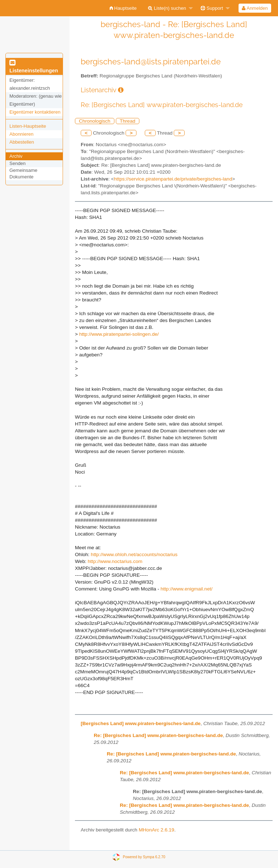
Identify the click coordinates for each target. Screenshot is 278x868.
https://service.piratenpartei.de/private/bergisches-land (173, 179)
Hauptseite (123, 8)
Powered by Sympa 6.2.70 (144, 857)
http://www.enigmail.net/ (186, 589)
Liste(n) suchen (167, 8)
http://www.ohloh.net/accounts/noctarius (134, 554)
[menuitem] (123, 8)
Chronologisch (95, 121)
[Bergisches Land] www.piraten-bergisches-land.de (141, 723)
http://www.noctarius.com (115, 561)
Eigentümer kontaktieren (35, 112)
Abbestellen (22, 142)
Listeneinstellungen (34, 67)
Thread (128, 121)
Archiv (16, 156)
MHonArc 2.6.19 (156, 830)
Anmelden (255, 8)
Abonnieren (22, 134)
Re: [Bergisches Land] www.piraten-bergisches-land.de (158, 735)
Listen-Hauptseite (28, 126)
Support (212, 8)
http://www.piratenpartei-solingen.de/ (119, 334)
